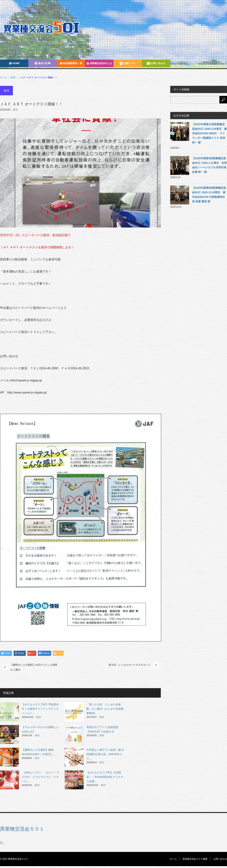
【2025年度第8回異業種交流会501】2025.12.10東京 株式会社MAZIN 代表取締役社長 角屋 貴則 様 (209, 195)
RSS (2, 843)
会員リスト (128, 63)
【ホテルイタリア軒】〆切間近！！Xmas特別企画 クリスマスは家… (105, 777)
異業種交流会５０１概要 (195, 859)
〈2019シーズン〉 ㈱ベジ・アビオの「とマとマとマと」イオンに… (41, 777)
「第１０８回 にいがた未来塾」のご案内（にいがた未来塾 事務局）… (106, 709)
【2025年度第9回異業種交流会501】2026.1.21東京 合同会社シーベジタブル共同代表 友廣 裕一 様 (209, 165)
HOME (14, 63)
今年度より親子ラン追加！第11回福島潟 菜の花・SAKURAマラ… (105, 754)
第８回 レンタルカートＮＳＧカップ (129, 665)
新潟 (13, 78)
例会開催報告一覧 (71, 63)
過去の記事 (43, 63)
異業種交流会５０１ (22, 829)
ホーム (173, 859)
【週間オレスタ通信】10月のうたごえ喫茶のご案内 (34, 667)
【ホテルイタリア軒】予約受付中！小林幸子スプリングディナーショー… (40, 709)
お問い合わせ (156, 63)
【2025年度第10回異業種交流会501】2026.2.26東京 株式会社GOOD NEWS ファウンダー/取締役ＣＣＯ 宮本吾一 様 (209, 133)
